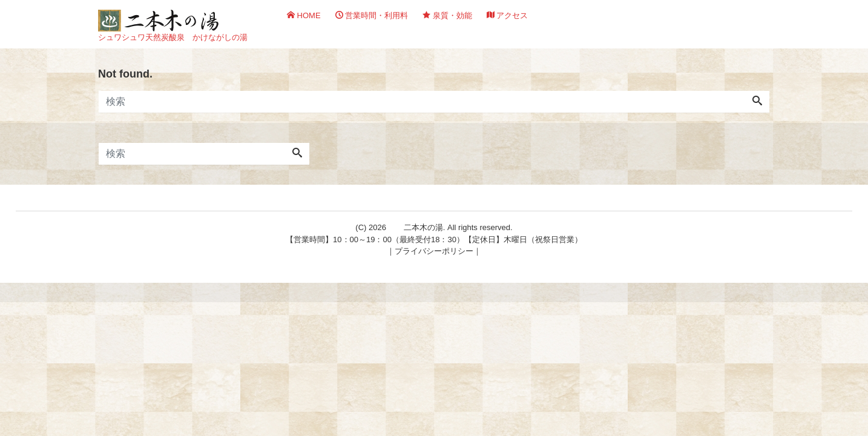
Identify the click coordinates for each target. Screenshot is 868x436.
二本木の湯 (423, 227)
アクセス (508, 15)
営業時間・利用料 (372, 15)
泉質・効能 (447, 15)
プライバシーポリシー (434, 251)
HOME (304, 15)
